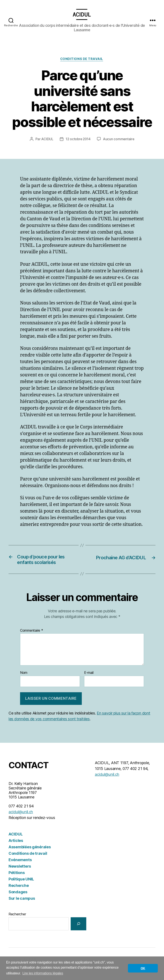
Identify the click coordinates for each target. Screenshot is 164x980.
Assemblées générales (30, 855)
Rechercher (17, 922)
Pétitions (17, 881)
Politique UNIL (21, 887)
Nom (24, 681)
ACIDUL (47, 146)
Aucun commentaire (119, 146)
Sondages (18, 900)
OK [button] (143, 968)
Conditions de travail (82, 66)
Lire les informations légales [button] (43, 973)
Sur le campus (22, 906)
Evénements (20, 868)
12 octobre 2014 (78, 146)
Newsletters (20, 874)
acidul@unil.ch (21, 820)
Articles (16, 848)
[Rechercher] (78, 932)
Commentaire (32, 638)
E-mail (89, 681)
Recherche (19, 893)
